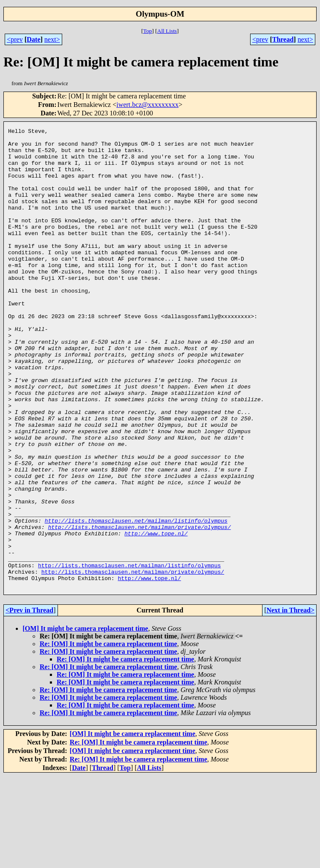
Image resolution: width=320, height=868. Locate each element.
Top (148, 31)
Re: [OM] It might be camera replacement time (108, 736)
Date (34, 39)
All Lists (167, 31)
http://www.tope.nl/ (156, 615)
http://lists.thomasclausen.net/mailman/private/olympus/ (140, 607)
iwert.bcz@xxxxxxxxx (147, 105)
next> (52, 39)
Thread (283, 39)
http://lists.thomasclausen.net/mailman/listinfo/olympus (136, 600)
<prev (15, 39)
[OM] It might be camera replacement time (85, 720)
